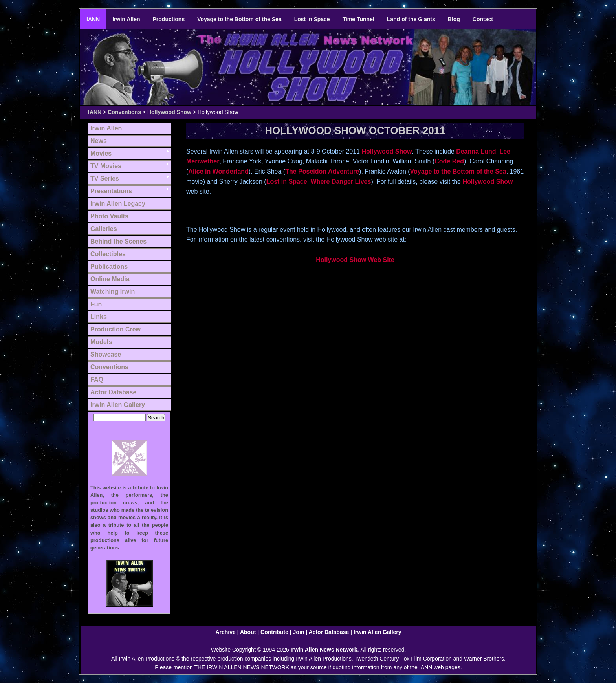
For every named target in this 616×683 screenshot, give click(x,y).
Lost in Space (312, 19)
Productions (169, 19)
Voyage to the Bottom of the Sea (239, 19)
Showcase (106, 354)
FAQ (97, 380)
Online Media (110, 279)
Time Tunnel (358, 19)
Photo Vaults (109, 216)
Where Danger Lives (341, 182)
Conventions (124, 112)
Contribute (274, 632)
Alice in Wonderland (218, 171)
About (248, 632)
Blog (454, 19)
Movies (101, 153)
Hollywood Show (169, 112)
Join (299, 632)
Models (101, 342)
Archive (225, 632)
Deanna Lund (476, 151)
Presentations (111, 191)
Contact (483, 19)
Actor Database (113, 392)
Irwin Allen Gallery (118, 405)
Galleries (104, 229)
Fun (96, 304)
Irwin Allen (126, 19)
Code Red (449, 161)
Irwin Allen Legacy (118, 204)
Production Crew (115, 329)
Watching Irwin (113, 292)
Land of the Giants (411, 19)
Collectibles (108, 254)
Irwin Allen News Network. (326, 650)
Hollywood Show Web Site (355, 260)
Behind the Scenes (118, 241)
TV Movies (106, 166)
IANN (93, 19)
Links (99, 317)
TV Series (105, 179)
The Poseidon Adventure (322, 171)
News (99, 141)
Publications (109, 266)
